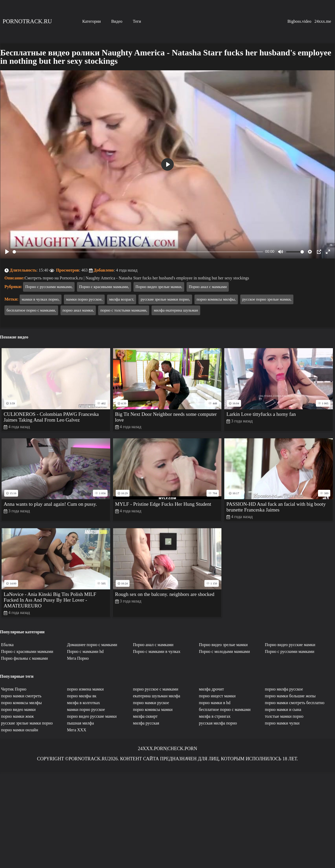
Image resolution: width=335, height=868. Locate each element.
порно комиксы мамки (153, 709)
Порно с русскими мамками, (49, 287)
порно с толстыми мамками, (124, 310)
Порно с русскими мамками (290, 651)
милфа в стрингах (215, 716)
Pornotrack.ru (27, 21)
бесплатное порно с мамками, (31, 310)
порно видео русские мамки (92, 716)
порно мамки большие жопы (290, 696)
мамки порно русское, (84, 299)
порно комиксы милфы (21, 703)
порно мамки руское (151, 703)
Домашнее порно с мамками (92, 645)
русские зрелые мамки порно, (165, 299)
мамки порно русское (86, 709)
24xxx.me (323, 21)
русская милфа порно (218, 723)
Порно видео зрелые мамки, (159, 287)
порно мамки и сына (283, 709)
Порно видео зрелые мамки (223, 645)
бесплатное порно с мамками (225, 709)
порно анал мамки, (78, 310)
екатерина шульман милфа (157, 696)
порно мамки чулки (282, 723)
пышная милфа (80, 723)
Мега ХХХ (77, 730)
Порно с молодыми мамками (224, 651)
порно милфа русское (284, 689)
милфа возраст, (122, 299)
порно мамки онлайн (19, 730)
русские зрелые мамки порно (27, 723)
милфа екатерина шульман (176, 310)
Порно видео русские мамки (290, 645)
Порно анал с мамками (208, 287)
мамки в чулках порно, (41, 299)
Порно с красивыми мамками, (104, 287)
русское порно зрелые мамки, (267, 299)
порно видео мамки (18, 709)
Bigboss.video (299, 21)
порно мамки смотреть (21, 696)
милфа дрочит (211, 689)
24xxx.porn (152, 749)
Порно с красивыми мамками (27, 651)
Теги (137, 21)
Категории (91, 21)
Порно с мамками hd (85, 651)
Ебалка (7, 645)
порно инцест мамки (217, 696)
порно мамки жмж (17, 716)
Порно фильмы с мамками (24, 658)
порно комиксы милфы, (216, 299)
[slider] (138, 252)
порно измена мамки (85, 689)
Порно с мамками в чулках (157, 651)
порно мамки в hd (215, 703)
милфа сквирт (145, 716)
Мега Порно (78, 658)
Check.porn (182, 749)
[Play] (7, 252)
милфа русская (146, 723)
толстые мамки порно (284, 716)
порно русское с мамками (156, 689)
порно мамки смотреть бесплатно (295, 703)
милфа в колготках (83, 703)
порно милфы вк (82, 696)
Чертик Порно (14, 689)
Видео (117, 21)
